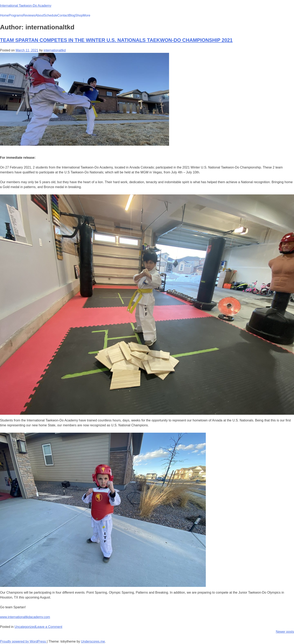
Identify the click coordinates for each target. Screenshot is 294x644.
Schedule (51, 15)
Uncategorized (25, 627)
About (40, 15)
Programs (16, 15)
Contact (63, 15)
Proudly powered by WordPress (23, 641)
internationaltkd (55, 50)
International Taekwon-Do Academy (26, 6)
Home (4, 15)
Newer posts (285, 632)
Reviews (29, 15)
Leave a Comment (49, 627)
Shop (79, 15)
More (87, 15)
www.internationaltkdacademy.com (25, 617)
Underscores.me (93, 641)
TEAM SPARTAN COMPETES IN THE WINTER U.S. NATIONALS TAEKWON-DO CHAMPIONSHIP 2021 (116, 40)
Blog (72, 15)
